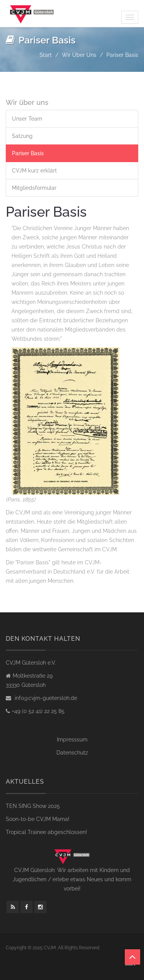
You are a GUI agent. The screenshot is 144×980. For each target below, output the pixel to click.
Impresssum (72, 740)
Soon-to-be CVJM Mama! (38, 819)
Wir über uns (79, 55)
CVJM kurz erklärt (34, 171)
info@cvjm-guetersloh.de (45, 698)
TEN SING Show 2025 (33, 806)
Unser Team (27, 119)
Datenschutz (72, 753)
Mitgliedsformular (34, 188)
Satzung (22, 136)
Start (46, 55)
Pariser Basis (28, 153)
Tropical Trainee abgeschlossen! (46, 832)
